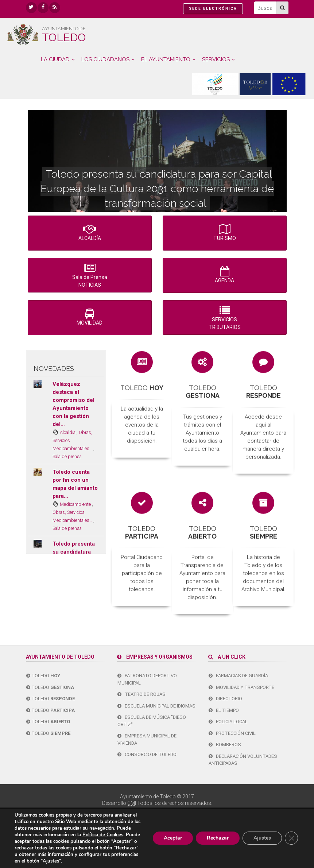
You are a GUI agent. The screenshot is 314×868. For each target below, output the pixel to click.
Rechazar (218, 838)
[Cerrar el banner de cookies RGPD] (291, 838)
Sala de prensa (67, 456)
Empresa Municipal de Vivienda (147, 739)
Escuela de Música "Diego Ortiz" (152, 721)
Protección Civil (232, 733)
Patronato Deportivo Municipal (147, 679)
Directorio (225, 699)
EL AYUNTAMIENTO (166, 59)
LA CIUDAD (55, 59)
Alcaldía (68, 432)
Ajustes (262, 838)
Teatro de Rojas (142, 694)
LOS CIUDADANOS (105, 59)
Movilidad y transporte (241, 687)
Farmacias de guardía (238, 676)
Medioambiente (76, 504)
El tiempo (224, 710)
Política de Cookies (103, 835)
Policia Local (228, 722)
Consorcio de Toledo (147, 754)
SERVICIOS (216, 59)
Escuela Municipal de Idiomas (156, 706)
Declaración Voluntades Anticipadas (243, 760)
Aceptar (173, 838)
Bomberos (225, 745)
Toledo (43, 676)
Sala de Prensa (90, 276)
